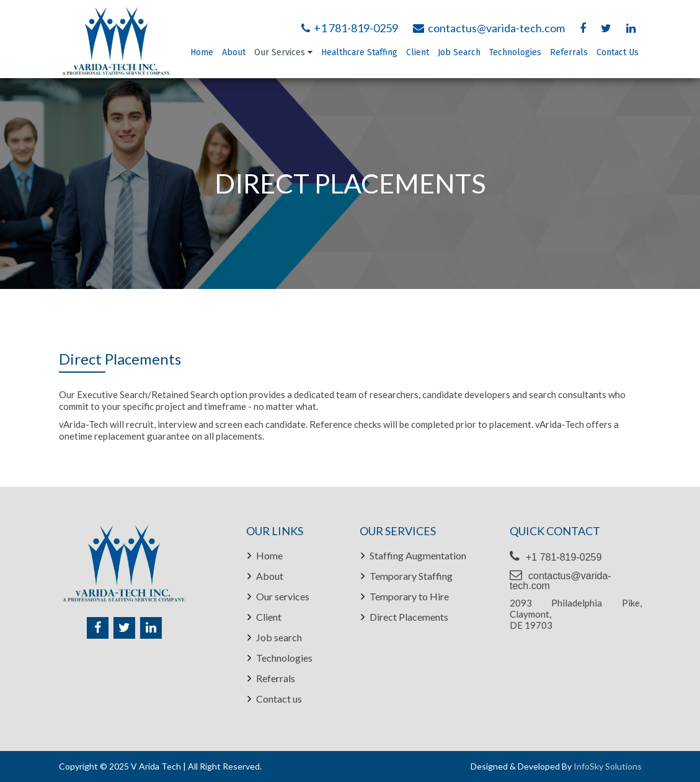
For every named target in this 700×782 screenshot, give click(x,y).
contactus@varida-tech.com (489, 28)
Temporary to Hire (409, 597)
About (234, 52)
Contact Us (618, 52)
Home (202, 52)
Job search (279, 638)
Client (418, 52)
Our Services (283, 52)
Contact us (279, 699)
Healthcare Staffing (359, 52)
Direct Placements (409, 617)
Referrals (569, 52)
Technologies (515, 52)
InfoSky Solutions (608, 766)
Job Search (459, 52)
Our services (283, 597)
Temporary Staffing (411, 576)
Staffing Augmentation (418, 556)
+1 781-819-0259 (350, 28)
